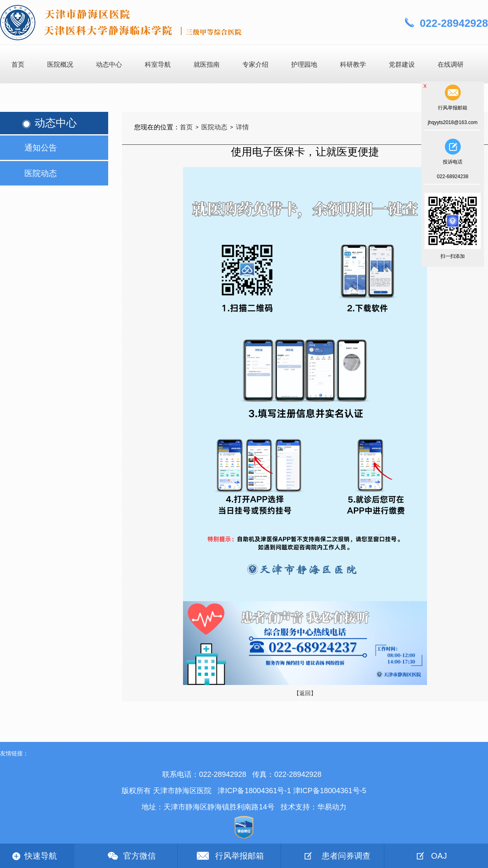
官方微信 (139, 856)
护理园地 (304, 64)
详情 (242, 127)
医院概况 (60, 64)
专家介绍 (255, 64)
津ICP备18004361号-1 (254, 791)
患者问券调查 (346, 856)
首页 (18, 64)
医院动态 (214, 127)
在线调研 (451, 64)
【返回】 (305, 693)
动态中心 (109, 64)
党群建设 (402, 64)
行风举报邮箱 (240, 856)
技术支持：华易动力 (314, 807)
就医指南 (207, 64)
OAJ (439, 856)
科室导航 (158, 64)
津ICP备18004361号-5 (330, 791)
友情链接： (14, 753)
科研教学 (353, 64)
